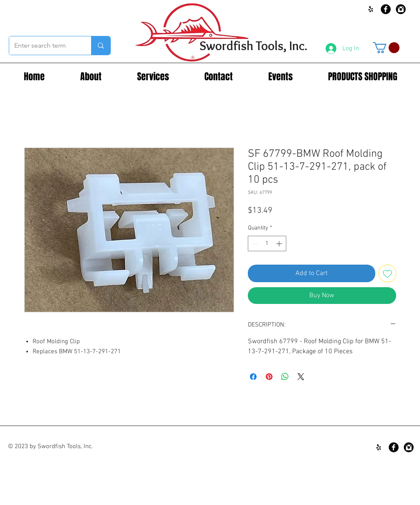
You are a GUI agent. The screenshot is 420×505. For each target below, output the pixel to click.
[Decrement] (254, 244)
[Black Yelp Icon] (371, 9)
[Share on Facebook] (253, 377)
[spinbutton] (267, 244)
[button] (386, 48)
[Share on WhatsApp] (285, 377)
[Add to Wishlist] (387, 273)
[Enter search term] (44, 46)
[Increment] (280, 244)
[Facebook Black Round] (386, 9)
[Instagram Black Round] (401, 9)
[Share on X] (301, 377)
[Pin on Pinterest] (269, 377)
